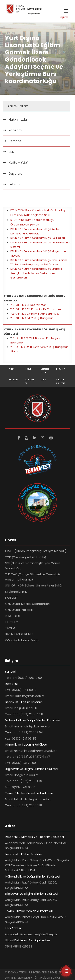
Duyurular (16, 174)
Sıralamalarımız (16, 592)
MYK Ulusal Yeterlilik (19, 610)
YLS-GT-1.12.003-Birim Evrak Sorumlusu (35, 314)
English (63, 17)
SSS (11, 152)
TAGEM (10, 628)
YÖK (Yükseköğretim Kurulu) (26, 557)
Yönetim (15, 130)
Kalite (43, 380)
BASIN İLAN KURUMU (19, 634)
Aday (12, 369)
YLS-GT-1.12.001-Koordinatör (28, 305)
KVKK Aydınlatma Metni (22, 640)
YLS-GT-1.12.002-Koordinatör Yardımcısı (36, 309)
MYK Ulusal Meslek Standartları (27, 604)
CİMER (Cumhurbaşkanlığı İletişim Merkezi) (36, 551)
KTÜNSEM (12, 622)
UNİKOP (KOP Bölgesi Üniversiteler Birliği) (34, 585)
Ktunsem (14, 380)
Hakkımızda (18, 120)
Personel (15, 141)
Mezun (28, 369)
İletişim (14, 184)
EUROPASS (12, 616)
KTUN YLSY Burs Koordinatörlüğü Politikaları (38, 238)
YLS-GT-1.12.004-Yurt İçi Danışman (32, 318)
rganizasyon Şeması (26, 225)
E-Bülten (61, 369)
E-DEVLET (11, 598)
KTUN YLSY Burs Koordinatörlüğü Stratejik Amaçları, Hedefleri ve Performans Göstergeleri (36, 273)
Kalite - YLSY (18, 163)
